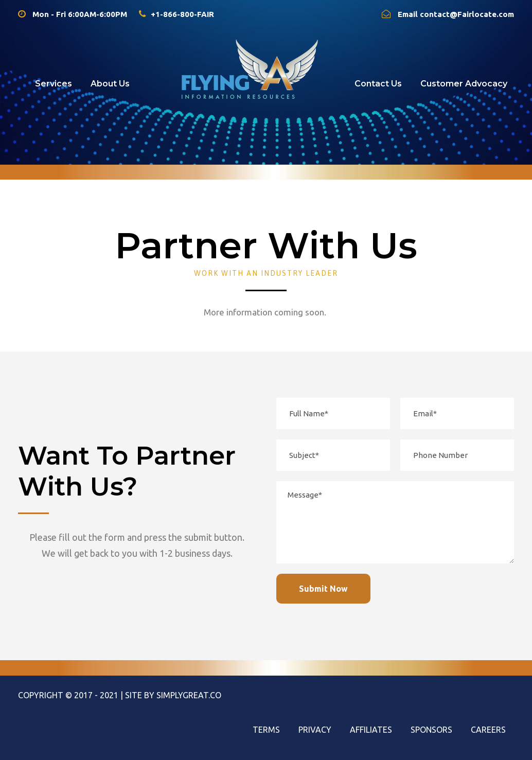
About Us (110, 84)
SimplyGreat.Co (189, 695)
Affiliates (371, 730)
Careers (488, 730)
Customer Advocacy (464, 84)
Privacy (315, 730)
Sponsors (431, 730)
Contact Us (378, 84)
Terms (266, 730)
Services (54, 84)
